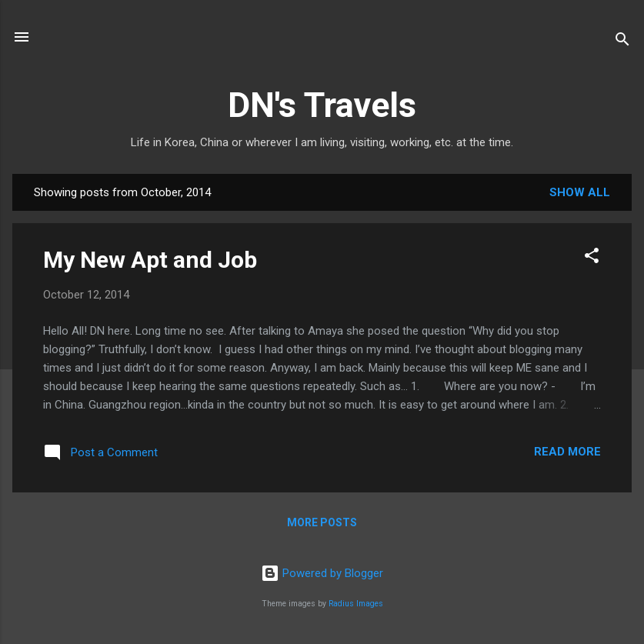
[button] (592, 258)
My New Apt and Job (150, 260)
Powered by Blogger (322, 573)
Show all (580, 192)
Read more (567, 452)
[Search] (622, 42)
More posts (322, 522)
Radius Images (356, 604)
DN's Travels (322, 105)
